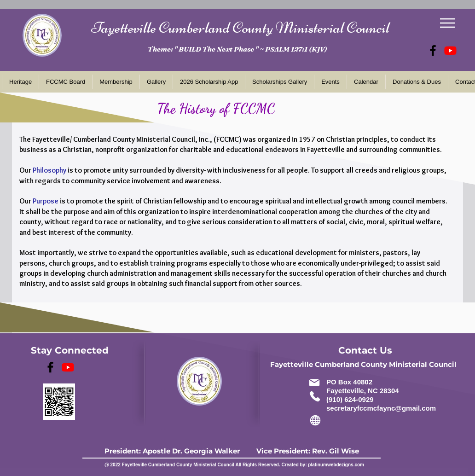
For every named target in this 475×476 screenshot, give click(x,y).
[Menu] (447, 23)
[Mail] (314, 382)
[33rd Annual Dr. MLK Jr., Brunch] (450, 50)
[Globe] (315, 420)
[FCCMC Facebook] (433, 50)
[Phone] (315, 396)
